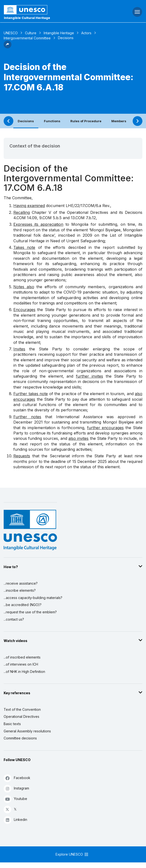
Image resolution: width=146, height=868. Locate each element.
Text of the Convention (22, 709)
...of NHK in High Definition (24, 672)
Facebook (17, 778)
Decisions (26, 121)
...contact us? (14, 619)
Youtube (15, 799)
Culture (31, 33)
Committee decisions (20, 738)
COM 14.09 (27, 218)
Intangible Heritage (59, 33)
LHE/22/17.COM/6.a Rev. (88, 206)
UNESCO (11, 33)
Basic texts (12, 724)
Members (119, 121)
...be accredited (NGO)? (23, 605)
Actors (86, 33)
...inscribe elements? (20, 590)
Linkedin (15, 820)
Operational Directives (21, 716)
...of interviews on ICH (21, 664)
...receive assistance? (21, 583)
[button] (8, 47)
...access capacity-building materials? (33, 598)
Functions (52, 121)
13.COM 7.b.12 (83, 218)
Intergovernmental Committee (27, 38)
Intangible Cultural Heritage (27, 18)
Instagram (16, 788)
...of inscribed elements (22, 657)
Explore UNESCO (72, 854)
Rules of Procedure (86, 121)
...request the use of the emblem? (30, 612)
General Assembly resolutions (27, 731)
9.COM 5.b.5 (50, 218)
